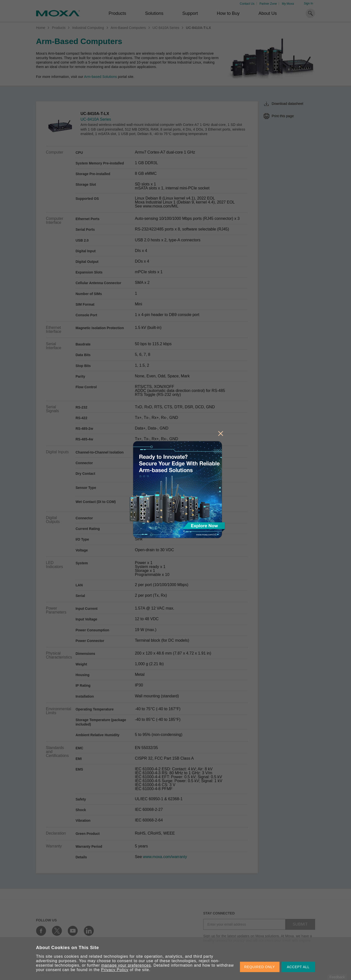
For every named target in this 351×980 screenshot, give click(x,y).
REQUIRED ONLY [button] (260, 967)
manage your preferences (126, 965)
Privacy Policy (115, 970)
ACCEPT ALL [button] (298, 967)
